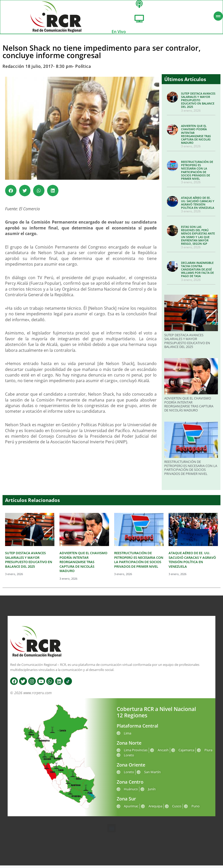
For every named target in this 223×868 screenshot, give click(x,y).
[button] (11, 193)
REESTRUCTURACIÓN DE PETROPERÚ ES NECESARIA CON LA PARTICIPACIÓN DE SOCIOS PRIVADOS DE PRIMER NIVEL (197, 173)
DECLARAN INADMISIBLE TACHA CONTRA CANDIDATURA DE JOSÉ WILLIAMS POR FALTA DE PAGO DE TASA (197, 272)
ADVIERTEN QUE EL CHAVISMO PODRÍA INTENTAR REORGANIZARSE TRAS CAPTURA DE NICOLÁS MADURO (196, 137)
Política (83, 69)
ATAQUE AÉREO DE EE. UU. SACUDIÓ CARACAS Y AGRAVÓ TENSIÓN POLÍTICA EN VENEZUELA (198, 205)
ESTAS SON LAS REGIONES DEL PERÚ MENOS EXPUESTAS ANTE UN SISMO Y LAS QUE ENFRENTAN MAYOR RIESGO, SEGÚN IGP (198, 238)
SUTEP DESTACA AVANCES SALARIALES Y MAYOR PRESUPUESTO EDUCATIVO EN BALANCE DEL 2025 (198, 103)
